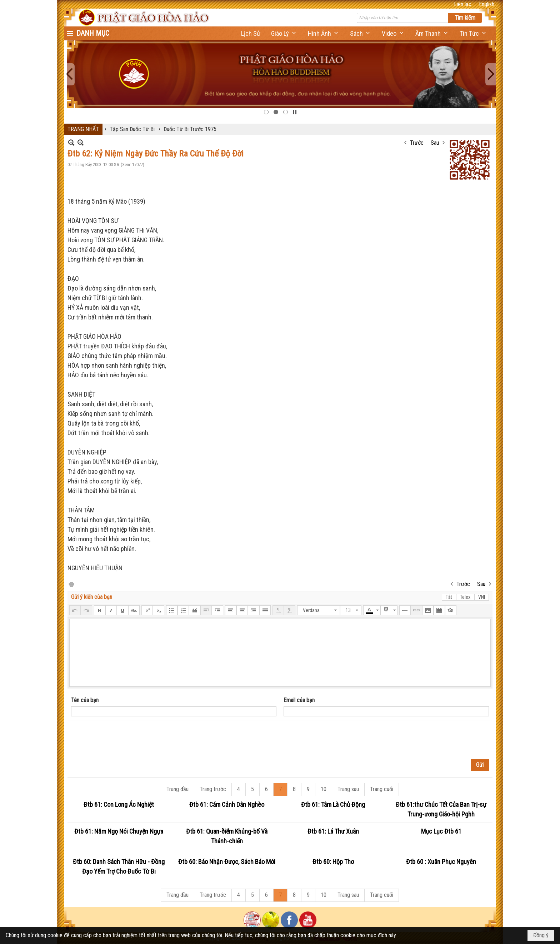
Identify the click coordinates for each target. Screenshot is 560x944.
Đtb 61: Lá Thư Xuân (333, 831)
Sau (435, 143)
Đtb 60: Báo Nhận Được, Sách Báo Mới (227, 862)
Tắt (449, 597)
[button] (284, 33)
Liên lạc (463, 4)
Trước (417, 143)
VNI (482, 597)
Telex (465, 597)
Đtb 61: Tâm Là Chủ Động (333, 804)
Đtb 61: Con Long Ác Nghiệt (119, 804)
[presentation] (125, 738)
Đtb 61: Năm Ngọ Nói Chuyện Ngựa (119, 831)
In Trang (71, 584)
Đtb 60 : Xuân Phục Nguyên (441, 862)
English (487, 4)
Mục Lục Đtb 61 (441, 831)
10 (324, 789)
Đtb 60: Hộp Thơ (333, 862)
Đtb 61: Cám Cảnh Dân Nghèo (227, 804)
